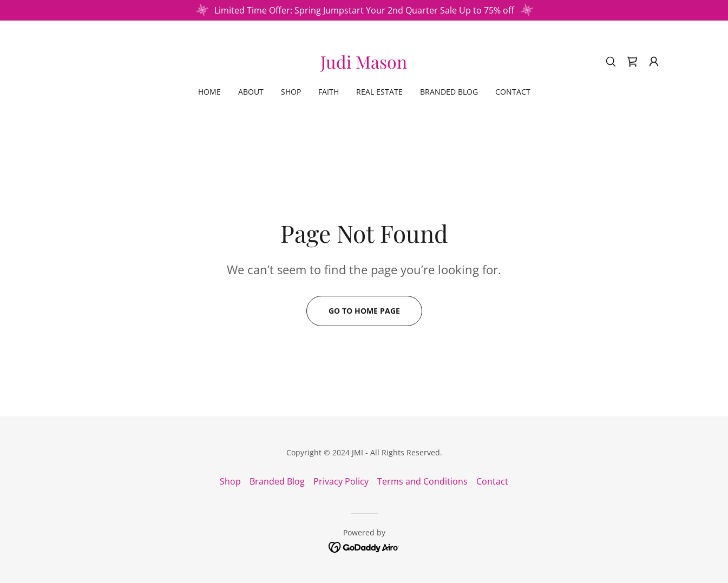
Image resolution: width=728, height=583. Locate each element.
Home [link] (209, 92)
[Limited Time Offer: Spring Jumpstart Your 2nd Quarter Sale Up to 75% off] (364, 10)
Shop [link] (291, 92)
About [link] (251, 92)
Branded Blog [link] (449, 92)
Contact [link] (513, 92)
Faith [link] (329, 92)
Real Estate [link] (379, 92)
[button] (654, 62)
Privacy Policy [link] (341, 481)
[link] (364, 65)
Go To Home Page (364, 311)
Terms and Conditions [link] (422, 481)
